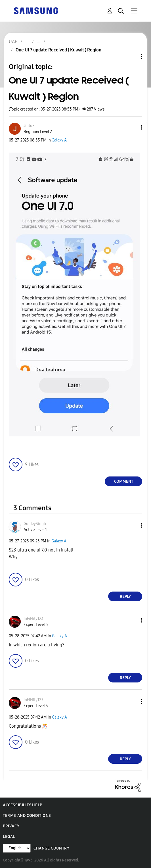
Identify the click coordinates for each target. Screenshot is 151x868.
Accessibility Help (23, 805)
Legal (9, 837)
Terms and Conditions (27, 816)
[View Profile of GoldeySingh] (35, 524)
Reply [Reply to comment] (125, 597)
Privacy (11, 826)
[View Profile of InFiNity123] (33, 619)
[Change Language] (17, 848)
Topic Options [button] (132, 56)
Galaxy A (59, 140)
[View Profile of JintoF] (29, 126)
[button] (132, 127)
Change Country (51, 848)
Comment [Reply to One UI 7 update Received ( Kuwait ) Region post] (124, 481)
